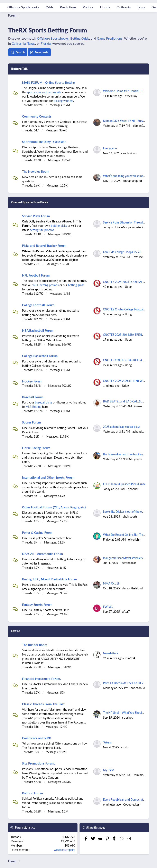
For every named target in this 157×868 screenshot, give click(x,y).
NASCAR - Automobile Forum (43, 554)
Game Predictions (110, 38)
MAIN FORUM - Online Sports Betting (48, 82)
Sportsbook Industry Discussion (44, 142)
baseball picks (44, 402)
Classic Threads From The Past (43, 704)
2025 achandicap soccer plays (122, 427)
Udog (128, 287)
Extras (16, 631)
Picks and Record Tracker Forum (44, 245)
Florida (46, 43)
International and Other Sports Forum (48, 477)
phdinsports (130, 516)
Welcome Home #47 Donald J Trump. (126, 91)
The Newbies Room (36, 171)
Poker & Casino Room (37, 532)
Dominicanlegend (143, 775)
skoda (125, 747)
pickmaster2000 (138, 227)
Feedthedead (128, 563)
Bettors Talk (19, 69)
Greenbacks (142, 406)
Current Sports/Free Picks (30, 202)
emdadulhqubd (132, 181)
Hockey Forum (32, 381)
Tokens (107, 742)
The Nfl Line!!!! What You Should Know (127, 712)
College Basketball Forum (40, 356)
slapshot (127, 717)
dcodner (133, 489)
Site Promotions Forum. (39, 763)
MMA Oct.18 (111, 583)
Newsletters (110, 653)
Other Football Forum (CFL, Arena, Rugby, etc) (54, 507)
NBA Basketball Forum (38, 330)
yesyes (138, 459)
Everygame (110, 148)
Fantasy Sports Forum (37, 604)
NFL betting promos (46, 285)
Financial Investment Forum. (41, 679)
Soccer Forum (31, 422)
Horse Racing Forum (36, 448)
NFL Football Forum (36, 275)
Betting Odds (80, 38)
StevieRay (131, 96)
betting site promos (42, 230)
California (19, 43)
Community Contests (37, 116)
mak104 (130, 658)
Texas (31, 43)
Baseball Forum (33, 397)
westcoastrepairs (64, 850)
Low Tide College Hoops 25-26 (122, 252)
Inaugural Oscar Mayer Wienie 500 (125, 558)
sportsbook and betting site (44, 92)
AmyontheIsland (132, 588)
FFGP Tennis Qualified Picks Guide (124, 484)
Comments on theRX (36, 738)
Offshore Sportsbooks (53, 38)
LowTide (138, 257)
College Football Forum (38, 305)
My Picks (109, 770)
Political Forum (33, 793)
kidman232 (140, 126)
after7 (126, 611)
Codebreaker (131, 804)
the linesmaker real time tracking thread (127, 454)
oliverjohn (134, 539)
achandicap (140, 431)
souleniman (130, 153)
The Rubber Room (35, 645)
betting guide (76, 285)
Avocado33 (138, 688)
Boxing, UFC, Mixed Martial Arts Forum (49, 579)
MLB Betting (33, 407)
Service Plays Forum (36, 216)
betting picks (59, 226)
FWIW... (108, 607)
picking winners (63, 101)
